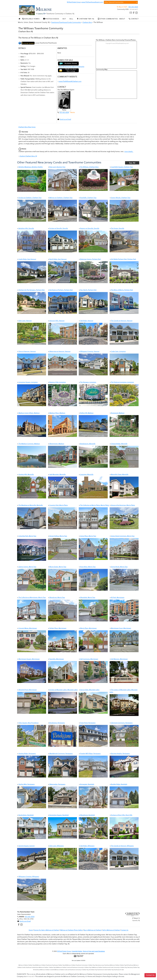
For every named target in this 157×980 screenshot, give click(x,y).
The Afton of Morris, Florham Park (121, 290)
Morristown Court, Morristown (120, 628)
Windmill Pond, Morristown (27, 690)
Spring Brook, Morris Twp (119, 567)
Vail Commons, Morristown (88, 659)
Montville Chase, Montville (119, 475)
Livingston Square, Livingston (27, 382)
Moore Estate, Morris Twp (57, 567)
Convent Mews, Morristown (27, 628)
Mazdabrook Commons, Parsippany (60, 754)
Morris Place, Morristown (88, 628)
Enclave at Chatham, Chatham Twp (29, 198)
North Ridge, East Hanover (57, 259)
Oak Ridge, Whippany (87, 846)
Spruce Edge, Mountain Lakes (89, 690)
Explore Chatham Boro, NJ (28, 156)
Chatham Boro (87, 22)
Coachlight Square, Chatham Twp (121, 167)
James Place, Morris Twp (87, 536)
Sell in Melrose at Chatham (111, 930)
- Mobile (72, 113)
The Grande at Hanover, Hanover (121, 321)
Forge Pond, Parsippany (87, 723)
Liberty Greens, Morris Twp (27, 567)
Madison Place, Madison (57, 413)
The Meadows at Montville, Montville (30, 505)
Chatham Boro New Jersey (27, 127)
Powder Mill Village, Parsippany (90, 754)
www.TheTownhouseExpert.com (92, 2)
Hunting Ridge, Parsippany (26, 754)
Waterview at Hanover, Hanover (59, 351)
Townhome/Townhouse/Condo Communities (66, 22)
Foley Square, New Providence (28, 723)
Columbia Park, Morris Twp (27, 536)
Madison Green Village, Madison (28, 413)
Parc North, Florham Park (88, 290)
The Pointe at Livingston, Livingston (122, 382)
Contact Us (125, 930)
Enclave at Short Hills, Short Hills (121, 815)
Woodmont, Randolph (87, 815)
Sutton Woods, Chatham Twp (120, 198)
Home (31, 930)
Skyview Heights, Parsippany (120, 754)
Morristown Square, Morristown (28, 659)
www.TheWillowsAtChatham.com (69, 81)
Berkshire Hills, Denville (26, 228)
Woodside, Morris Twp (87, 598)
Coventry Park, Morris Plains (58, 505)
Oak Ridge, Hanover (86, 321)
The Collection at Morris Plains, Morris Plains (94, 505)
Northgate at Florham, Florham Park (60, 290)
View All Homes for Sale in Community (72, 67)
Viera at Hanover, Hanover (26, 351)
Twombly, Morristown (56, 659)
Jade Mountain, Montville (57, 475)
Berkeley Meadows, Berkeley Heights (30, 167)
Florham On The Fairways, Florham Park (31, 290)
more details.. (129, 152)
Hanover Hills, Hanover (56, 321)
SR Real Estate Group (74, 2)
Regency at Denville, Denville (89, 228)
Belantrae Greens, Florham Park (90, 259)
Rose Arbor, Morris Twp (87, 567)
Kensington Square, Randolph (58, 815)
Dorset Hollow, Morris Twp (58, 536)
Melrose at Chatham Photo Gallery (71, 930)
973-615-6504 (133, 7)
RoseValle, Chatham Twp (88, 198)
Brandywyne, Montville (87, 444)
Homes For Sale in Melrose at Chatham (47, 930)
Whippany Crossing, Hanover (89, 351)
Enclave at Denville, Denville (58, 228)
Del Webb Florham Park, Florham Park (123, 259)
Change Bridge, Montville (118, 444)
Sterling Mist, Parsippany (26, 784)
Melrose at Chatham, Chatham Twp (60, 198)
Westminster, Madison (56, 444)
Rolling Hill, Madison (86, 413)
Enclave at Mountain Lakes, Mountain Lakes (63, 690)
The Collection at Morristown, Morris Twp (31, 598)
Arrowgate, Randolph (86, 784)
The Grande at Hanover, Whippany (122, 846)
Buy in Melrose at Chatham (93, 930)
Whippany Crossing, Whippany (28, 877)
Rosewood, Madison (117, 413)
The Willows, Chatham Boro (89, 167)
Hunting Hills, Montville (25, 475)
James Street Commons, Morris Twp (122, 536)
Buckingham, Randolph (25, 815)
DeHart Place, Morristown (57, 628)
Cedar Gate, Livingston (118, 351)
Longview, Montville (86, 475)
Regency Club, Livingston (57, 382)
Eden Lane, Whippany (56, 846)
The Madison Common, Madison (28, 444)
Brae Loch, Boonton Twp (57, 167)
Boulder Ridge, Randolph (118, 784)
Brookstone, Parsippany (56, 723)
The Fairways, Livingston (87, 382)
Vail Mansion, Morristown (119, 659)
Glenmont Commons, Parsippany (121, 723)
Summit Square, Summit (26, 846)
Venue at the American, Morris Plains (122, 505)
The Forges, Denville (117, 228)
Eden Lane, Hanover (24, 321)
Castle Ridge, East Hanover (27, 259)
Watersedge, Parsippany (57, 784)
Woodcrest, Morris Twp (56, 598)
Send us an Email (65, 119)
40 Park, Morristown (117, 598)
